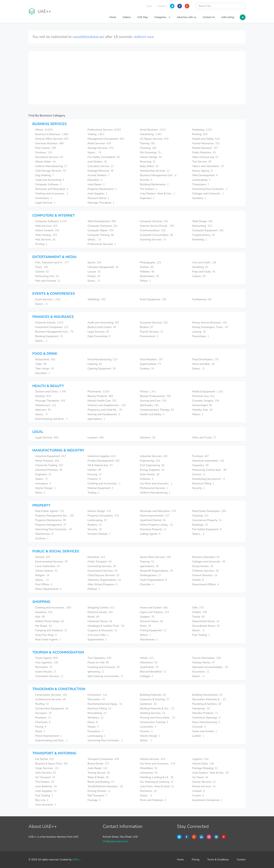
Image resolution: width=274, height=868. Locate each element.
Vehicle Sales (203, 764)
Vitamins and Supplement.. (107, 405)
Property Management (51, 525)
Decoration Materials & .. (209, 699)
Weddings (97, 299)
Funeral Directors (205, 575)
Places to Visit (98, 662)
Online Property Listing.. (156, 525)
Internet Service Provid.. (157, 226)
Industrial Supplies (102, 456)
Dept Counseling (99, 336)
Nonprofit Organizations (156, 571)
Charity (198, 580)
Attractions (149, 662)
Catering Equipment (102, 369)
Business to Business (52, 134)
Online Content (47, 230)
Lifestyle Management (103, 267)
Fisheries (147, 479)
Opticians (43, 410)
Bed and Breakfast (153, 672)
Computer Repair (101, 230)
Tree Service (202, 162)
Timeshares (201, 184)
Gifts (198, 608)
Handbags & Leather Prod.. (106, 626)
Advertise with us (187, 17)
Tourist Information (206, 658)
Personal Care (203, 396)
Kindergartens (150, 575)
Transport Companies (103, 759)
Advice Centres (46, 571)
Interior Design (151, 157)
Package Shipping (205, 768)
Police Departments (48, 589)
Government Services (102, 571)
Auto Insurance (46, 805)
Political (94, 589)
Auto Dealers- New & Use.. (157, 194)
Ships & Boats (98, 777)
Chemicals (43, 722)
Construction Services (51, 695)
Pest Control (45, 148)
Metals (93, 727)
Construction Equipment (52, 708)
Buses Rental (98, 764)
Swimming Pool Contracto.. (210, 189)
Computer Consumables (156, 235)
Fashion (147, 267)
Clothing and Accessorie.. (52, 194)
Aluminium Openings (206, 718)
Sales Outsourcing (205, 157)
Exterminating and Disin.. (52, 419)
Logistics (200, 759)
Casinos (42, 272)
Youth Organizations (153, 580)
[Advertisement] (137, 78)
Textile (198, 617)
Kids (40, 617)
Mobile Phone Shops (50, 621)
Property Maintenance (102, 189)
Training (148, 143)
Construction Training (154, 722)
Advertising (151, 134)
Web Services (46, 226)
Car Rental (44, 759)
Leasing (199, 332)
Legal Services (45, 203)
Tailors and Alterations (208, 166)
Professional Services (104, 130)
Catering (95, 364)
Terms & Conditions (218, 860)
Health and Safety (206, 139)
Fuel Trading (201, 635)
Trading (96, 134)
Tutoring (147, 562)
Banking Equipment (49, 336)
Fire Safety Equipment (207, 529)
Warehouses (44, 534)
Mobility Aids (202, 410)
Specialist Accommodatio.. (210, 667)
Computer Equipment (208, 230)
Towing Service (99, 773)
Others (44, 130)
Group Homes (203, 566)
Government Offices (205, 584)
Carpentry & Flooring (155, 699)
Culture (199, 276)
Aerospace (43, 483)
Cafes (41, 364)
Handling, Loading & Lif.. (157, 777)
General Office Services (52, 139)
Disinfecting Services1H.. (208, 479)
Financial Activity (49, 323)
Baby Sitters (149, 166)
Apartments (149, 667)
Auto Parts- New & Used (157, 786)
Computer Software (48, 184)
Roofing (42, 704)
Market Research (205, 148)
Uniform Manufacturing (51, 166)
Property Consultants (103, 516)
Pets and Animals (48, 281)
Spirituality (149, 405)
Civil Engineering (152, 465)
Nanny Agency (202, 171)
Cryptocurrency (204, 235)
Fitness (148, 392)
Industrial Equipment (51, 456)
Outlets (200, 612)
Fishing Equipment (153, 630)
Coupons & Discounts (102, 630)
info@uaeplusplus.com (115, 841)
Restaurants (45, 359)
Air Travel (200, 777)
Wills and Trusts (204, 438)
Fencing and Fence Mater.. (157, 718)
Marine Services (204, 786)
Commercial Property (207, 520)
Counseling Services (102, 566)
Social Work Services (155, 557)
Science (199, 474)
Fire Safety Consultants (104, 157)
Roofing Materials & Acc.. (157, 708)
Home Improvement (155, 516)
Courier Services (204, 782)
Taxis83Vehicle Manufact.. (105, 786)
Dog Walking (45, 175)
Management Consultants (106, 139)
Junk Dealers (97, 162)
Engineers (147, 198)
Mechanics (148, 791)
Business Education (206, 557)
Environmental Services (51, 562)
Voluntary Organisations (104, 580)
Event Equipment (153, 299)
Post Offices (44, 584)
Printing (200, 134)
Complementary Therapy (157, 410)
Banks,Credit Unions (102, 327)
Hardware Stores (100, 621)
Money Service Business (209, 323)
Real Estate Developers (209, 511)
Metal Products (47, 461)
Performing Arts (47, 276)
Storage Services (100, 148)
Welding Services (153, 713)
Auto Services (46, 773)
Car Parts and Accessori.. (156, 483)
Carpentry (200, 465)
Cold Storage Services (51, 171)
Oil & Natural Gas (100, 465)
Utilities (94, 470)
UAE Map (142, 17)
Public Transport (100, 562)
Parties (94, 276)
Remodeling (97, 713)
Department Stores (206, 621)
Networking (202, 226)
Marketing (202, 130)
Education (95, 180)
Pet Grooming (150, 152)
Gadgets (147, 617)
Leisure (94, 272)
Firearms (94, 479)
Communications (153, 230)
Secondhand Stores (206, 626)
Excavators (95, 731)
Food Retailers (151, 359)
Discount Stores (98, 198)
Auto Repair (96, 184)
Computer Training (101, 235)
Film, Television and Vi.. (52, 263)
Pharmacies (98, 392)
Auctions (42, 538)
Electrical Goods (100, 612)
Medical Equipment (208, 392)
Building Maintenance (154, 184)
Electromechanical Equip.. (105, 704)
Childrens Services (205, 571)
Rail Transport (97, 796)
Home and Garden (154, 608)
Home (113, 17)
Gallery (127, 17)
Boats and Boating (101, 782)
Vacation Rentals (99, 534)
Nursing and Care (153, 401)
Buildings (200, 525)
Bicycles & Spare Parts (52, 764)
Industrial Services (154, 456)
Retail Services (99, 143)
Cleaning (148, 148)
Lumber (198, 736)
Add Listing (228, 17)
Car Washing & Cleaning (157, 782)
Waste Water (45, 162)
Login (149, 6)
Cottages (147, 676)
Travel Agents (46, 658)
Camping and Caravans (104, 667)
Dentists (43, 396)
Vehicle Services (152, 759)
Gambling (200, 267)
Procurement (149, 336)
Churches (147, 584)
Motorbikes (149, 768)
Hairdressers (46, 405)
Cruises (198, 796)
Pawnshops (201, 336)
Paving (41, 727)
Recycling (148, 162)
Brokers (147, 327)
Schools (43, 557)
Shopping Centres (101, 608)
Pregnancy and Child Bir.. (105, 410)
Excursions (201, 672)
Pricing (196, 860)
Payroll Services (152, 332)
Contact (241, 860)
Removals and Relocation (52, 189)
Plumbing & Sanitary (207, 704)
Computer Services (154, 221)
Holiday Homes (204, 662)
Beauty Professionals (155, 396)
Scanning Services (153, 240)
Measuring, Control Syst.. (209, 470)
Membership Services (155, 171)
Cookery (147, 369)
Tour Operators (99, 658)
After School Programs (102, 584)
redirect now (144, 37)
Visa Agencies (47, 662)
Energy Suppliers (152, 470)
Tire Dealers (149, 189)
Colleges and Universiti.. (208, 194)
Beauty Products (100, 396)
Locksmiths (148, 727)
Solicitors (148, 438)
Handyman (201, 708)
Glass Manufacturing (206, 722)
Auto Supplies (97, 194)
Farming (95, 474)
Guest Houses (46, 672)
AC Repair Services (154, 139)
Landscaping (201, 180)
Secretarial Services (49, 157)
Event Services (48, 299)
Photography (151, 263)
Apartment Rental (153, 520)
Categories (162, 17)
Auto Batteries (46, 786)
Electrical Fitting (203, 483)
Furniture (43, 152)
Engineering (150, 461)
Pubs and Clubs (204, 272)
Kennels (146, 180)
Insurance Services (154, 323)
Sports (94, 263)
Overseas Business (49, 143)
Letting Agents (150, 534)
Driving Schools (99, 791)
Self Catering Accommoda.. (105, 676)
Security (198, 488)
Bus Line (42, 800)
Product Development (104, 461)
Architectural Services (50, 699)
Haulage (94, 800)
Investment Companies (52, 327)
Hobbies (147, 272)
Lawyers (96, 438)
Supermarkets (150, 364)
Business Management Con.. (158, 175)
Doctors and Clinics (51, 392)
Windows (96, 718)
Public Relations (204, 152)
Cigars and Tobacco (154, 612)
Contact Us (209, 17)
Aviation (199, 791)
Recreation (44, 667)
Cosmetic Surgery (206, 401)
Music (42, 267)
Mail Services (45, 240)
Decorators (96, 699)
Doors (93, 722)
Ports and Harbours (153, 800)
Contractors (44, 198)
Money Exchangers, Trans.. (210, 327)
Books (93, 617)
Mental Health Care (102, 401)
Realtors (95, 525)
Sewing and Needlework (104, 414)
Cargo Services (47, 768)
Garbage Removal (100, 171)
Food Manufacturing (102, 359)
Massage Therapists (101, 203)
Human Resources (206, 143)
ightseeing (96, 672)
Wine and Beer (203, 364)
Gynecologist (202, 405)
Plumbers (43, 718)
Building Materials (153, 695)
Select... (94, 152)
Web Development (205, 175)
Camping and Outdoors (51, 630)
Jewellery (199, 198)
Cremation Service (101, 166)
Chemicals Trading (49, 465)
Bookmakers (149, 276)
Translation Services (49, 676)
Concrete (199, 727)
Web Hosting (46, 235)
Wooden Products (205, 713)
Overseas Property (153, 529)
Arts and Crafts (204, 263)
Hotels (147, 658)
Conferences (202, 299)
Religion (42, 575)
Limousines (149, 773)
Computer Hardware (103, 226)
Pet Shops (43, 626)
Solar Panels (150, 474)
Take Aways (45, 369)
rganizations (96, 419)
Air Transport (45, 777)
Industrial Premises (49, 470)
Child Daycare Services (103, 575)
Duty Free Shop (46, 635)
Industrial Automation (208, 461)
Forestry (146, 731)
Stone (40, 493)
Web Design (202, 221)
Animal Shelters (99, 175)
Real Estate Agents (50, 511)
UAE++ (76, 860)
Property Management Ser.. (54, 516)
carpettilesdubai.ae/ (88, 37)
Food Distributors (205, 359)
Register (162, 6)
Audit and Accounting (50, 180)
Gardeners (148, 704)
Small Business (153, 130)
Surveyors (43, 713)
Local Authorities (47, 566)
